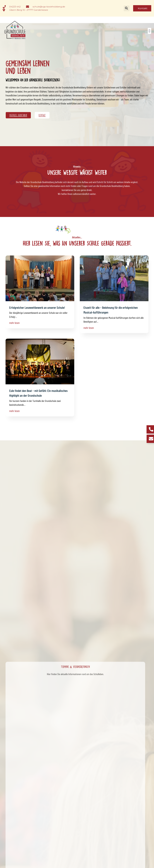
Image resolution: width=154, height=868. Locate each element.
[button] (127, 8)
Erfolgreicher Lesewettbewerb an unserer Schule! (37, 307)
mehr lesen (14, 323)
